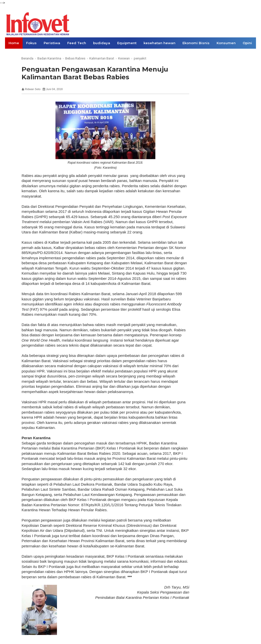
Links (13, 54)
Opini (247, 43)
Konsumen (226, 43)
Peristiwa (52, 43)
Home (14, 43)
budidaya (102, 43)
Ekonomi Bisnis (196, 43)
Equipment (127, 43)
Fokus (31, 43)
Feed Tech (77, 43)
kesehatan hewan (159, 43)
